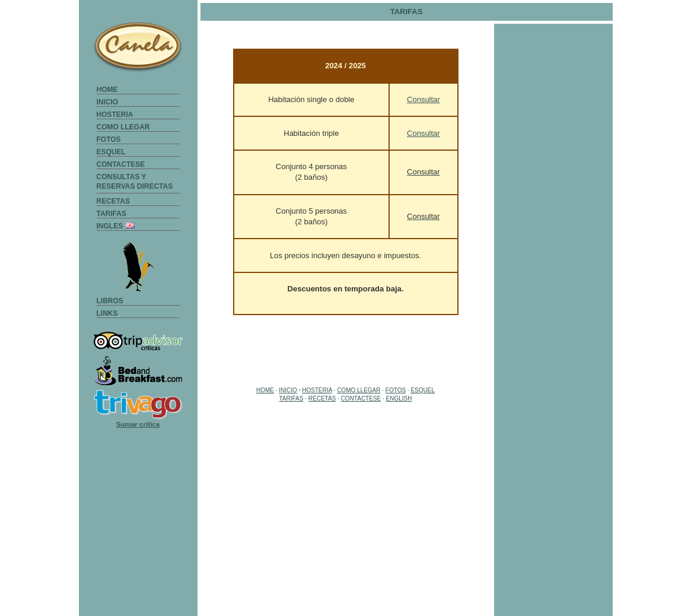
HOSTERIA (115, 115)
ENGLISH (399, 399)
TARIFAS (112, 214)
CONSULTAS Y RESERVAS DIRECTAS (135, 177)
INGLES (116, 226)
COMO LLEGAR (123, 127)
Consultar (423, 99)
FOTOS (109, 139)
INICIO (108, 102)
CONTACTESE (121, 164)
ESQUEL (111, 152)
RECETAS (113, 201)
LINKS (107, 313)
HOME (107, 90)
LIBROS (110, 301)
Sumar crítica (138, 424)
